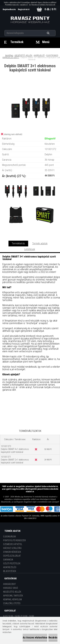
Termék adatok (40, 243)
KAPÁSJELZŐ (39, 55)
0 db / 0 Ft (50, 9)
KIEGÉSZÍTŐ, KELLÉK (23, 55)
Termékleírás (18, 243)
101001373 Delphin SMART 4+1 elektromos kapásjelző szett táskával (15, 449)
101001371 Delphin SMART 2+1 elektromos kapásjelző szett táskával (15, 460)
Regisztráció (24, 9)
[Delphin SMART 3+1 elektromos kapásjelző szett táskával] (30, 85)
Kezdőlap (9, 55)
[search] (52, 33)
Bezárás (53, 638)
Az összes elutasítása (35, 638)
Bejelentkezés (10, 9)
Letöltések (30, 249)
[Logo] (30, 20)
